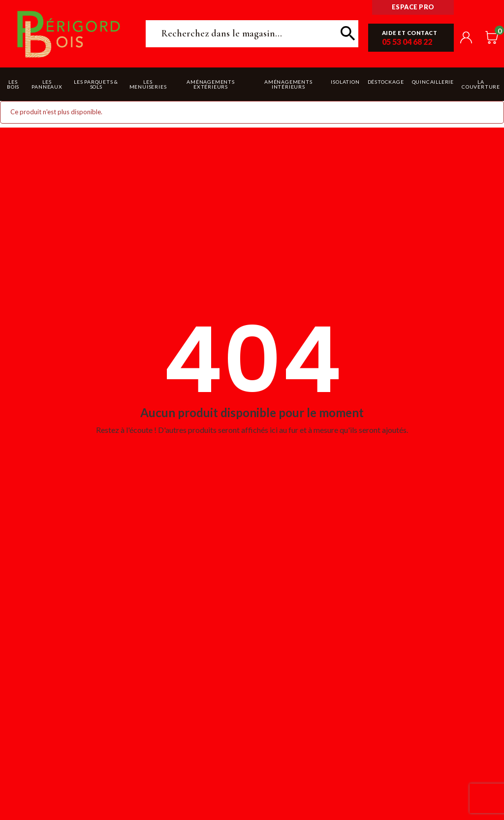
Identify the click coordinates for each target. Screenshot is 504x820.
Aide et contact (410, 33)
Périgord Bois (69, 34)
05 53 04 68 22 (407, 42)
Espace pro (413, 7)
